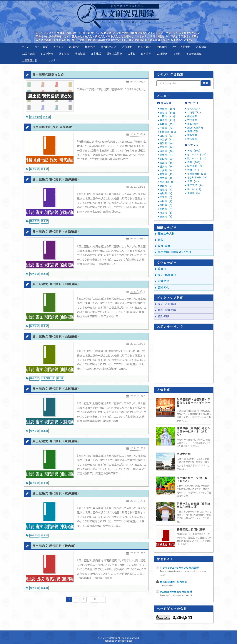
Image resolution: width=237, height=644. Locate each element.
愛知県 (167, 147)
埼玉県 (166, 213)
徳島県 (167, 163)
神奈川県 (167, 182)
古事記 (131, 54)
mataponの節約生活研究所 (176, 592)
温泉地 (194, 193)
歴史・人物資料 (181, 47)
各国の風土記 (194, 54)
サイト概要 (41, 47)
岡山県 (167, 159)
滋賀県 (167, 151)
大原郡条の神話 (166, 586)
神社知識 (80, 54)
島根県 (167, 113)
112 (94, 603)
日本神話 (96, 54)
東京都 (167, 140)
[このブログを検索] (178, 83)
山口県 (167, 136)
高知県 (167, 174)
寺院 (194, 162)
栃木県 (166, 209)
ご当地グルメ (194, 113)
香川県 (167, 167)
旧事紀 (177, 54)
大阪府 (167, 117)
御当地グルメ (109, 47)
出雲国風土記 (29, 60)
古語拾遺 (162, 54)
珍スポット (197, 155)
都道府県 (74, 47)
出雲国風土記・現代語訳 (174, 582)
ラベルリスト (194, 109)
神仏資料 (162, 47)
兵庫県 (167, 124)
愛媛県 (167, 155)
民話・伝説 (28, 54)
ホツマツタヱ (51, 60)
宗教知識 (201, 47)
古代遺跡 (127, 47)
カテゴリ (58, 47)
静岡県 (166, 186)
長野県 (166, 205)
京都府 (167, 109)
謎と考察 (64, 54)
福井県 (167, 178)
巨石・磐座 (144, 47)
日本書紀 (146, 54)
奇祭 (193, 182)
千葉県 (166, 197)
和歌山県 (168, 132)
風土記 (194, 189)
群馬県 (166, 217)
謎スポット (197, 159)
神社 (194, 151)
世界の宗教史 (114, 54)
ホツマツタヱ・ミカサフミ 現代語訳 (180, 568)
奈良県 (167, 120)
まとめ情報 (47, 54)
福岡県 (166, 201)
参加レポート (197, 178)
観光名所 (90, 47)
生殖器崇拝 (197, 174)
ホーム (26, 47)
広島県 (167, 171)
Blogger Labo (125, 641)
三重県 (167, 128)
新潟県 (167, 144)
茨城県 (166, 190)
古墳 (193, 170)
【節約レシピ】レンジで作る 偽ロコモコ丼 (176, 596)
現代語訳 (196, 185)
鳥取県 (166, 194)
